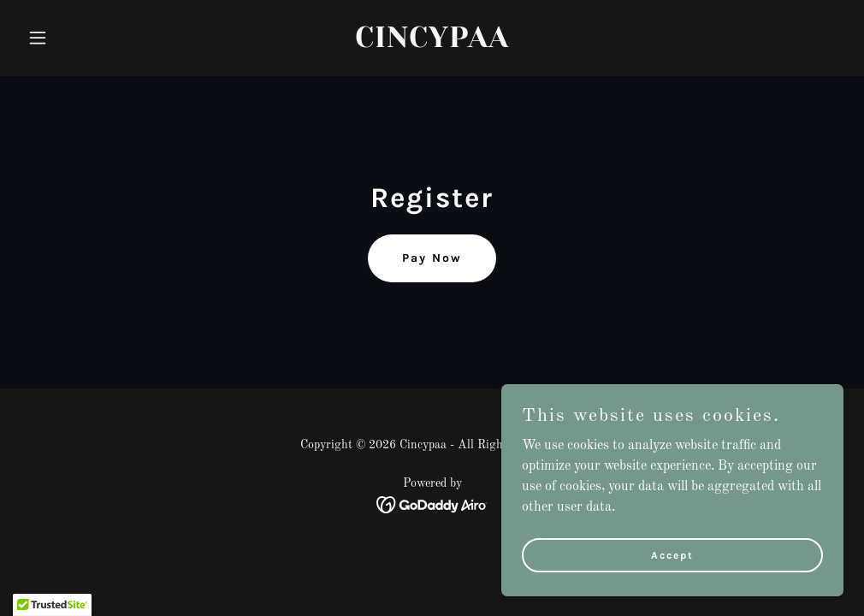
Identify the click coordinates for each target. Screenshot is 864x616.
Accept (672, 554)
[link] (432, 44)
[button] (82, 38)
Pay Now (432, 258)
